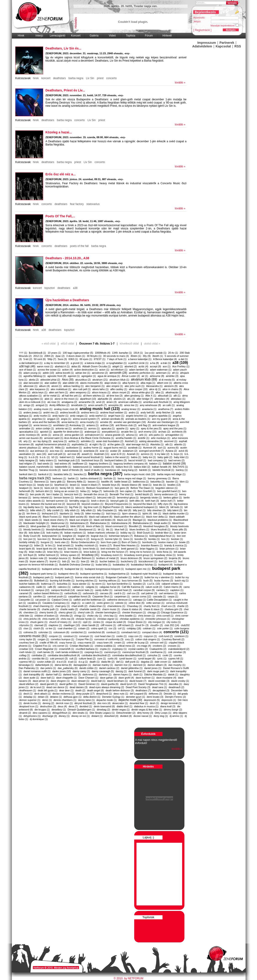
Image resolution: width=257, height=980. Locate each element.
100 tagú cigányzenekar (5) (78, 353)
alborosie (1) (30, 386)
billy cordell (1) (55, 510)
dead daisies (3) (79, 687)
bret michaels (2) (110, 549)
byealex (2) (139, 584)
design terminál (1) (171, 703)
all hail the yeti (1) (72, 396)
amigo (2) (29, 405)
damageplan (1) (82, 665)
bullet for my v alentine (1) (159, 577)
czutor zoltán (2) (46, 662)
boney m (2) (83, 539)
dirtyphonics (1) (32, 716)
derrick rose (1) (64, 703)
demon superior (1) (30, 700)
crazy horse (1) (68, 643)
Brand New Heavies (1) (126, 545)
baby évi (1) (149, 457)
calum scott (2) (154, 587)
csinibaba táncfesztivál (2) (96, 655)
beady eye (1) (45, 485)
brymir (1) (55, 561)
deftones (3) (155, 694)
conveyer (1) (86, 636)
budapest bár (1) (74, 569)
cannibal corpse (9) (144, 590)
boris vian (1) (62, 542)
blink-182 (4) (77, 526)
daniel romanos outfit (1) (37, 671)
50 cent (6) (40, 359)
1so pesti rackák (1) (155, 353)
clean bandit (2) (90, 625)
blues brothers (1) (139, 529)
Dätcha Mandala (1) (155, 674)
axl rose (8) (74, 454)
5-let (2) (28, 359)
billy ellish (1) (88, 510)
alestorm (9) (171, 386)
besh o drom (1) (100, 501)
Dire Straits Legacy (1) (102, 713)
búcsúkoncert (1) (148, 561)
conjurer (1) (55, 636)
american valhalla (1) (130, 402)
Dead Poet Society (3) (138, 687)
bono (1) (128, 539)
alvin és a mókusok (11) (32, 402)
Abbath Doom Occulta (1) (97, 366)
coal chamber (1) (67, 628)
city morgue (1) (156, 622)
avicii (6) (183, 451)
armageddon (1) (174, 435)
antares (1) (93, 425)
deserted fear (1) (139, 703)
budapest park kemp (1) (43, 574)
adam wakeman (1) (161, 370)
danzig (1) (121, 671)
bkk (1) (157, 513)
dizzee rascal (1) (143, 716)
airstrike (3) (172, 376)
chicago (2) (154, 612)
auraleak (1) (135, 448)
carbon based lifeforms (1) (48, 593)
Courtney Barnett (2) (173, 639)
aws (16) (41, 454)
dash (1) (138, 674)
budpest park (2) (64, 577)
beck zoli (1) (51, 488)
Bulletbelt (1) (41, 581)
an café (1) (169, 405)
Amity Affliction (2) (60, 405)
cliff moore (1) (108, 625)
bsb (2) (66, 561)
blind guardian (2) (40, 526)
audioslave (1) (74, 448)
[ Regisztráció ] (202, 30)
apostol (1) (46, 432)
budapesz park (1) (43, 577)
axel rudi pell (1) (57, 454)
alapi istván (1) (113, 383)
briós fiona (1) (164, 552)
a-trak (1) (166, 363)
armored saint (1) (54, 438)
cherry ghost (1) (67, 612)
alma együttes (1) (33, 399)
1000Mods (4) (102, 353)
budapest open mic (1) (138, 569)
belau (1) (85, 491)
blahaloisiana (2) (79, 523)
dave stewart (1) (80, 681)
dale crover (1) (163, 662)
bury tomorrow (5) (132, 581)
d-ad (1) (72, 662)
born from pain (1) (111, 542)
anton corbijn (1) (45, 428)
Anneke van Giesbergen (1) (163, 422)
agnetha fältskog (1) (35, 376)
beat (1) (147, 485)
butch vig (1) (182, 581)
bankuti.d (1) (45, 474)
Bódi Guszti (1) (145, 533)
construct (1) (70, 636)
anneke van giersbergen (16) (130, 422)
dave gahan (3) (108, 678)
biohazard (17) (50, 513)
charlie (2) (183, 606)
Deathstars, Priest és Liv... (65, 90)
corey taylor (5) (28, 639)
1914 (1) (138, 353)
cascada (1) (159, 596)
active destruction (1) (86, 370)
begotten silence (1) (167, 488)
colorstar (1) (45, 632)
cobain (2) (84, 628)
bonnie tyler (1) (114, 539)
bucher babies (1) (110, 561)
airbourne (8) (157, 376)
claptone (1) (55, 625)
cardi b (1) (120, 593)
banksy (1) (182, 470)
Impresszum (207, 43)
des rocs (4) (104, 703)
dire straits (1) (80, 713)
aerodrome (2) (100, 373)
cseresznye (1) (112, 652)
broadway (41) (90, 555)
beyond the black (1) (145, 504)
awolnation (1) (27, 454)
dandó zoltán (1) (88, 668)
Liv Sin (90, 78)
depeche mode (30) (130, 700)
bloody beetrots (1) (34, 529)
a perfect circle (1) (138, 363)
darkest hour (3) (72, 674)
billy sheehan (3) (156, 510)
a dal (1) (183, 359)
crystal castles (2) (138, 649)
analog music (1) (43, 409)
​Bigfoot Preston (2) (113, 507)
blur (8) (23, 533)
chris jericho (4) (32, 619)
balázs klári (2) (142, 467)
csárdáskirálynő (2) (179, 649)
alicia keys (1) (40, 392)
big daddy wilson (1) (56, 507)
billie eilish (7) (38, 510)
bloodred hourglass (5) (156, 526)
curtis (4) (113, 659)
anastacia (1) (149, 409)
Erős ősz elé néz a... (60, 174)
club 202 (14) (172, 625)
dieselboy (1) (59, 710)
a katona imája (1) (95, 363)
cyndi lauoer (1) (128, 659)
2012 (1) (38, 356)
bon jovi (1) (30, 539)
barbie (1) (73, 478)
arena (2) (58, 435)
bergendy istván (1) (151, 498)
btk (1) (94, 561)
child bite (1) (26, 616)
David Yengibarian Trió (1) (153, 684)
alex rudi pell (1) (82, 389)
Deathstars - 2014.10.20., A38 (67, 258)
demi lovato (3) (155, 697)
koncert (46, 78)
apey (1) (135, 428)
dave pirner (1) (41, 681)
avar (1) (104, 451)
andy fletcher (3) (165, 412)
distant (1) (97, 716)
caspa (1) (173, 596)
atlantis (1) (180, 444)
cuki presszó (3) (59, 659)
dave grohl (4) (126, 678)
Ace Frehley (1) (181, 366)
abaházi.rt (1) (62, 366)
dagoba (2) (147, 662)
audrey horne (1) (93, 448)
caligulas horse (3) (110, 587)
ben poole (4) (38, 494)
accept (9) (156, 366)
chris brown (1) (146, 616)
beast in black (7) (91, 485)
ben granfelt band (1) (169, 491)
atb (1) (169, 444)
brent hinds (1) (91, 549)
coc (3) (113, 628)
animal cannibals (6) (113, 419)
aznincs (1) (147, 454)
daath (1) (94, 662)
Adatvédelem (202, 46)
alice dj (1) (155, 389)
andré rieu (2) (51, 412)
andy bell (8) (148, 412)
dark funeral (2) (137, 671)
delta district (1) (92, 697)
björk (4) (147, 513)
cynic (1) (162, 659)
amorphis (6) (115, 405)
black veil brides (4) (105, 520)
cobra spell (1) (99, 628)
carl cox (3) (133, 593)
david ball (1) (98, 681)
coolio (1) (122, 636)
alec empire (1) (114, 386)
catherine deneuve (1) (119, 600)
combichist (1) (79, 632)
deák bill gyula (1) (47, 690)
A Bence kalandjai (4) (165, 359)
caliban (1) (78, 587)
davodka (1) (175, 684)
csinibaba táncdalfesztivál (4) (64, 655)
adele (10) (48, 373)
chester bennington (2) (108, 612)
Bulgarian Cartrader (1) (119, 577)
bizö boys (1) (113, 513)
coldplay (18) (134, 628)
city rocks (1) (173, 622)
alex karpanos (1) (39, 389)
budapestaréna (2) (119, 574)
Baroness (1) (41, 482)
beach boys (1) (28, 485)
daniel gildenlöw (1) (132, 668)
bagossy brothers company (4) (131, 464)
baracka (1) (80, 474)
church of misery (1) (60, 622)
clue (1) (28, 628)
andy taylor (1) (60, 416)
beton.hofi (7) (168, 501)
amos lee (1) (131, 405)
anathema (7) (166, 409)
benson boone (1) (64, 498)
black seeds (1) (33, 520)
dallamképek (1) (44, 665)
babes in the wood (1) (117, 457)
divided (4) (126, 716)
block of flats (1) (95, 526)
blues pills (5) (180, 529)
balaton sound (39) (174, 464)
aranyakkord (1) (111, 432)
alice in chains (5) (172, 389)
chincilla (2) (66, 616)
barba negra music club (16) (140, 474)
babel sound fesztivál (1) (90, 457)
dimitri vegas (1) (121, 710)
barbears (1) (59, 478)
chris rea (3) (67, 619)
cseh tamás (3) (46, 652)
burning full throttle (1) (62, 581)
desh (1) (154, 703)
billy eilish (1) (72, 510)
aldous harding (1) (74, 386)
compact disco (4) (152, 632)
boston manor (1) (168, 542)
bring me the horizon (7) (115, 552)
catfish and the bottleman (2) (89, 600)
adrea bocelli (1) (65, 373)
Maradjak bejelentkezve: (226, 25)
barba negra (76, 78)
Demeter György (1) (113, 697)
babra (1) (136, 457)
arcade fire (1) (129, 432)
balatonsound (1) (82, 467)
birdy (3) (79, 513)
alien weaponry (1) (80, 392)
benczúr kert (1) (73, 494)
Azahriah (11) (102, 454)
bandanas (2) (113, 470)
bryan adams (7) (39, 561)
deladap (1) (30, 697)
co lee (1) (51, 628)
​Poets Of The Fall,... (60, 216)
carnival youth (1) (57, 596)
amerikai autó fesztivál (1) (158, 402)
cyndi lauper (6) (147, 659)
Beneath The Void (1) (122, 494)
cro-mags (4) (144, 646)
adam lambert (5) (139, 370)
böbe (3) (39, 545)
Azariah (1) (133, 454)
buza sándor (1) (81, 584)
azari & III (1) (118, 454)
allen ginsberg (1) (134, 396)
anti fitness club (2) (126, 425)
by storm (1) (99, 584)
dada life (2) (108, 662)
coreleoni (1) (181, 636)
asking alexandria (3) (151, 441)
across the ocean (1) (49, 370)
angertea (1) (39, 419)
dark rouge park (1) (158, 671)
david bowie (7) (138, 681)
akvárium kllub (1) (119, 380)
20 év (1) (173, 353)
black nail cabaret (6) (101, 517)
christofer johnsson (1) (158, 619)
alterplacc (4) (162, 399)
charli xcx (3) (168, 606)
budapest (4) (165, 565)
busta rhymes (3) (164, 581)
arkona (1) (132, 435)
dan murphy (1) (177, 665)
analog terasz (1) (131, 409)
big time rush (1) (93, 507)
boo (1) (165, 539)
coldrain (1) (149, 628)
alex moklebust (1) (61, 389)
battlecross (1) (141, 482)
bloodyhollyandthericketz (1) (62, 529)
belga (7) (97, 491)
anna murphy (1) (89, 422)
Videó (112, 36)
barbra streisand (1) (91, 478)
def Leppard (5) (138, 694)
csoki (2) (167, 655)
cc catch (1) (89, 603)
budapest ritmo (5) (68, 574)
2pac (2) (60, 356)
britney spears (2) (70, 555)
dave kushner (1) (145, 678)
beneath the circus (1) (96, 494)
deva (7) (73, 706)
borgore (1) (47, 542)
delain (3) (43, 697)
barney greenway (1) (159, 478)
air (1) (145, 376)
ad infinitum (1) (119, 370)
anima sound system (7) (86, 419)
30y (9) (147, 356)
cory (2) (129, 639)
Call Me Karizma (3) (133, 587)
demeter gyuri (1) (136, 697)
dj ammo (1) (176, 716)
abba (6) (76, 366)
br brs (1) (50, 545)
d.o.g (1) (83, 662)
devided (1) (86, 706)
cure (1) (102, 659)
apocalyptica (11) (29, 432)
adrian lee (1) (83, 373)
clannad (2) (41, 625)
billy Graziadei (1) (107, 510)
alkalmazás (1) (174, 392)
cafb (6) (52, 587)
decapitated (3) (161, 690)
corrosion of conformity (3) (109, 639)
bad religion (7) (28, 464)
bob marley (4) (55, 533)
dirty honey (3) (145, 713)
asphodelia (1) (80, 444)
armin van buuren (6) (31, 438)
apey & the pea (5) (151, 428)
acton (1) (104, 370)
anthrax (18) (107, 425)
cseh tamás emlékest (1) (69, 652)
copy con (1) (135, 636)
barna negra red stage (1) (132, 478)
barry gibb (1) (58, 482)
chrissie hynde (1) (86, 619)
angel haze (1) (116, 416)
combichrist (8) (96, 632)
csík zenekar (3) (177, 652)
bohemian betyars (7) (121, 536)
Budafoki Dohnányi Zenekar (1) (77, 565)
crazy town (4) (105, 643)
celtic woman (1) (155, 603)
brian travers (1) (73, 552)
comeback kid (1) (131, 632)
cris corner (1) (60, 646)
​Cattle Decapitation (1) (159, 600)
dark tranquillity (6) (34, 674)
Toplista (131, 36)
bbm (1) (184, 482)
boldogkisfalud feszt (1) (162, 536)
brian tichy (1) (55, 552)
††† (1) (23, 353)
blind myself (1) (60, 526)
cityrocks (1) (26, 625)
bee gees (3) (122, 488)
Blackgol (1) (139, 520)
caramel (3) (26, 593)
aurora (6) (173, 448)
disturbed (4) (111, 716)
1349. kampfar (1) (122, 353)
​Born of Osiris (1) (131, 542)
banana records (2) (50, 470)
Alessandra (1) (154, 386)
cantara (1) (162, 590)
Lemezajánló (58, 36)
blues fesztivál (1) (161, 529)
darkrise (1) (105, 674)
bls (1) (110, 529)
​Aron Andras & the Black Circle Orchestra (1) (89, 438)
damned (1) (139, 665)
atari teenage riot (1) (137, 444)
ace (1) (167, 366)
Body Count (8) (32, 536)
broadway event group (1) (138, 555)
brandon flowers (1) (152, 545)
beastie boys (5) (111, 485)
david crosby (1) (180, 681)
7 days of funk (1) (117, 359)
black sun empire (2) (81, 520)
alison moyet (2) (121, 392)
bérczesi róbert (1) (85, 498)
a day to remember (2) (56, 363)
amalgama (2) (69, 402)
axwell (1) (87, 454)
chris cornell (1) (165, 616)
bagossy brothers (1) (101, 464)
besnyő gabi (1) (119, 501)
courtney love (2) (29, 643)
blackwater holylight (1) (36, 523)
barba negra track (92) (35, 478)
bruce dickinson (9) (131, 558)
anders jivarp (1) (33, 412)
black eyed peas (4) (30, 517)
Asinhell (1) (131, 441)
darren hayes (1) (122, 674)
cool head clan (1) (105, 636)
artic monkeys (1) (161, 438)
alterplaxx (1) (178, 399)
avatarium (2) (130, 451)
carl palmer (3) (149, 593)
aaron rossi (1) (45, 366)
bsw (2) (85, 561)
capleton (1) (177, 590)
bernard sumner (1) (57, 501)
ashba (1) (74, 441)
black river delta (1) (157, 517)
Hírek (21, 36)
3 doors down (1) (76, 356)
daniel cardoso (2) (109, 668)
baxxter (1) (172, 482)
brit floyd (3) (30, 555)
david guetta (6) (110, 684)
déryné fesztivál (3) (85, 703)
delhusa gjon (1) (72, 697)
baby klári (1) (181, 457)
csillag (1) (25, 655)
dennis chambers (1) (65, 700)
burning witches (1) (87, 581)
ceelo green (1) (105, 603)
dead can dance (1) (57, 687)
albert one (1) (164, 383)
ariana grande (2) (115, 435)
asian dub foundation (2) (110, 441)
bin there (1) (33, 513)
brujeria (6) (175, 558)
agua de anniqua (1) (109, 376)
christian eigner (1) (108, 619)
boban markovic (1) (75, 533)
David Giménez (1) (89, 684)
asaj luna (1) (60, 441)
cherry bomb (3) (48, 612)
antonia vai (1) (64, 428)
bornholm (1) (149, 542)
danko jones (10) (62, 671)
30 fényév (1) (94, 356)
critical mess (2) (126, 646)
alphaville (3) (105, 399)
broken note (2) (39, 558)
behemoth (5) (27, 491)
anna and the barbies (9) (46, 422)
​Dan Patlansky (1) (29, 668)
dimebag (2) (104, 710)
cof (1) (122, 628)
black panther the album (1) (129, 517)
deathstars (59, 78)
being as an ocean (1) (66, 491)
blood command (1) (116, 526)
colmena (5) (30, 632)
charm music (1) (111, 609)
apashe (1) (122, 428)
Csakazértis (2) (158, 649)
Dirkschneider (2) (126, 713)
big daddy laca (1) (33, 507)
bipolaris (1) (66, 513)
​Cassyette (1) (26, 600)
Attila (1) (60, 448)
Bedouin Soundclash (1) (100, 488)
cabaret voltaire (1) (172, 584)
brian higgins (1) (149, 549)
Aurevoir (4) (150, 448)
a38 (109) (180, 363)
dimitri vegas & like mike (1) (147, 710)
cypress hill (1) (27, 662)
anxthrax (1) (80, 428)
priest (100, 78)
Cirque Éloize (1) (137, 622)
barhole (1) (110, 478)
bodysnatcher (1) (51, 536)
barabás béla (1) (63, 474)
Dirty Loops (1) (163, 713)
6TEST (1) (100, 359)
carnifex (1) (39, 596)
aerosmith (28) (118, 373)
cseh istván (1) (27, 652)
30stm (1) (136, 356)
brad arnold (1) (65, 545)
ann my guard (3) (161, 419)
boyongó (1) (26, 545)
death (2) (80, 690)
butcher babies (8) (29, 584)
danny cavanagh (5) (103, 671)
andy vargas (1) (79, 416)
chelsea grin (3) (173, 609)
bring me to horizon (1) (143, 552)
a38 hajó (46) (27, 366)
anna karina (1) (70, 422)
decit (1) (28, 694)
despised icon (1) (29, 706)
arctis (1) (46, 435)
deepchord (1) (104, 694)
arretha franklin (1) (126, 438)
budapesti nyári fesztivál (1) (146, 574)
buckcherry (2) (129, 561)
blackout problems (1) (160, 520)
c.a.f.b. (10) (154, 584)
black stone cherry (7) (56, 520)
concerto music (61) (33, 636)
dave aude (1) (31, 678)
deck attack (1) (42, 694)
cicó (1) (77, 622)
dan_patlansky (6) (68, 668)
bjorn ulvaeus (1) (131, 513)
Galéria (94, 36)
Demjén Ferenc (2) (176, 697)
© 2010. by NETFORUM (128, 978)
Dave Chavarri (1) (88, 678)
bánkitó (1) (145, 470)
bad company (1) (157, 460)
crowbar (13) (26, 649)
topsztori (50, 288)
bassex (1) (94, 482)
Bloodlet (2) (135, 526)
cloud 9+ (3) (142, 625)
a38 (75, 288)
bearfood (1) (61, 485)
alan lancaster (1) (33, 383)
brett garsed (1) (130, 549)
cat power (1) (43, 600)
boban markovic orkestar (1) (103, 533)
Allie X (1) (151, 396)
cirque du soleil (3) (116, 622)
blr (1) (101, 529)
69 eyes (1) (86, 359)
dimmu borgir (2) (173, 710)
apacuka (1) (108, 428)
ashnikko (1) (88, 441)
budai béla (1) (104, 565)
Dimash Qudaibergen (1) (81, 710)
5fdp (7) (52, 359)
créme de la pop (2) (138, 643)
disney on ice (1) (81, 716)
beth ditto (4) (137, 501)
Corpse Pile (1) (84, 639)
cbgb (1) (76, 603)
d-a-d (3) (61, 662)
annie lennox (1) (43, 425)
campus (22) (42, 590)
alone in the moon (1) (66, 399)
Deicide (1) (170, 694)
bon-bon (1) (44, 539)
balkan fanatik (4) (162, 467)
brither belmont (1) (49, 555)
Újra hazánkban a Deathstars (67, 300)
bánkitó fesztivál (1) (163, 470)
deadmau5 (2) (177, 687)
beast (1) (75, 485)
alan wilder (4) (71, 383)
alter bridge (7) (145, 399)
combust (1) (113, 632)
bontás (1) (154, 539)
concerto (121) (176, 632)
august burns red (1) (115, 448)
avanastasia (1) (73, 451)
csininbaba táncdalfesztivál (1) (129, 655)
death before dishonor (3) (120, 690)
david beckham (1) (117, 681)
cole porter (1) (165, 628)
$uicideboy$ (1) (37, 353)
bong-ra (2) (97, 539)
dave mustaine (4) (166, 678)
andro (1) (134, 412)
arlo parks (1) (156, 435)
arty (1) (28, 441)
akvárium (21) (100, 380)
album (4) (44, 386)
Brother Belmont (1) (84, 558)
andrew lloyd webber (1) (114, 412)
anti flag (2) (145, 425)
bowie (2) (184, 542)
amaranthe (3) (87, 402)
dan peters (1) (48, 668)
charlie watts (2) (69, 609)
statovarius (93, 204)
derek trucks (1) (32, 703)
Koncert (76, 36)
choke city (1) (94, 616)
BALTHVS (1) (180, 467)
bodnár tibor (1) (164, 533)
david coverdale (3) (159, 681)
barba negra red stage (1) (171, 474)
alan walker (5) (53, 383)
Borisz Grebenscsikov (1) (85, 542)
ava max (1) (56, 451)
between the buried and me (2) (48, 504)
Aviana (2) (171, 451)
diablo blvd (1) (125, 706)
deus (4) (62, 706)
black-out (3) (124, 520)
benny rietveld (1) (43, 498)
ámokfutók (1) (79, 405)
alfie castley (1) (119, 389)
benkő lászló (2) (144, 494)
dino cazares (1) (42, 713)
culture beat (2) (87, 659)
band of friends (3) (72, 470)
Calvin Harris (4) (173, 587)
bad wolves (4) (63, 464)
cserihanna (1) (158, 652)
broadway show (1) (165, 555)
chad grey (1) (62, 606)
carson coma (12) (142, 596)
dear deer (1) (66, 690)
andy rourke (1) (42, 416)
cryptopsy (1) (119, 649)
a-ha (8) (155, 363)
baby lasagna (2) (29, 460)
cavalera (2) (34, 603)
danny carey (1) (81, 671)
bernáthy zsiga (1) (79, 501)
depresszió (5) (152, 700)
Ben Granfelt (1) (147, 491)
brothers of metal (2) (108, 558)
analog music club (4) (66, 409)
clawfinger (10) (72, 625)
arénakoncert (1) (94, 435)
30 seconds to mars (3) (116, 356)
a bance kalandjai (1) (140, 359)
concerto (111, 78)
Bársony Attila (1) (77, 482)
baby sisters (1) (48, 460)
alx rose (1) (54, 402)
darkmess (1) (90, 674)
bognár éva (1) (99, 536)
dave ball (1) (48, 678)
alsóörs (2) (120, 399)
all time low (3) (114, 396)
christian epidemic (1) (132, 619)
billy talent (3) (175, 510)
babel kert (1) (67, 457)
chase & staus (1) (153, 609)
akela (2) (34, 380)
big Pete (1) (76, 507)
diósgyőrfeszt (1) (62, 713)
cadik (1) (41, 587)
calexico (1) (64, 587)
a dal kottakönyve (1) (31, 363)
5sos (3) (62, 359)
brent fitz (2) (75, 549)
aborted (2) (131, 366)
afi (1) (175, 373)
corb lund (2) (166, 636)
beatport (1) (26, 488)
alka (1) (160, 392)
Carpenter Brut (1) (103, 596)
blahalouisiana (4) (121, 523)
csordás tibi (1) (40, 659)
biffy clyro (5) (165, 504)
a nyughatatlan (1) (117, 363)
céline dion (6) (137, 603)
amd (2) (101, 402)
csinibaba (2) (39, 655)
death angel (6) (95, 690)
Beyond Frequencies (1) (118, 504)
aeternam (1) (163, 373)
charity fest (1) (152, 606)
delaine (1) (56, 697)
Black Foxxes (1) (52, 517)
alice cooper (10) (138, 389)
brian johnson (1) (169, 549)
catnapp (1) (139, 600)
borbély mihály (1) (29, 542)
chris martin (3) (51, 619)
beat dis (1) (159, 485)
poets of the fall (79, 246)
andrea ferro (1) (90, 412)
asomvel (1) (171, 441)
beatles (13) (174, 485)
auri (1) (162, 448)
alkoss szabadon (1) (30, 396)
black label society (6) (75, 517)
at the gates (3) (116, 444)
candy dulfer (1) (104, 590)
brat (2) (62, 549)
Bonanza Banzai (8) (63, 539)
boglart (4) (84, 536)
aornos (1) (94, 428)
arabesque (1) (92, 432)
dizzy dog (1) (161, 716)
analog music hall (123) (100, 409)
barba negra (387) (105, 474)
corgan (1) (43, 639)
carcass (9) (106, 593)
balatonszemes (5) (104, 467)
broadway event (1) (112, 555)
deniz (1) (47, 700)
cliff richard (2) (126, 625)
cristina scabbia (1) (105, 646)
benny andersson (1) (166, 494)
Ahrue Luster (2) (131, 376)
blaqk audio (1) (162, 523)
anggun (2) (53, 419)
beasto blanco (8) (131, 485)
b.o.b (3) (33, 457)
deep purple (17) (85, 694)
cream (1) (119, 643)
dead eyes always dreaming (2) (107, 687)
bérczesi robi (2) (106, 498)
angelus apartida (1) (160, 416)
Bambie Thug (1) (29, 470)
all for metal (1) (52, 396)
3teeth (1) (158, 356)
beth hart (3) (152, 501)
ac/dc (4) (143, 366)
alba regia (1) (148, 383)
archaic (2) (164, 432)
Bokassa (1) (141, 536)
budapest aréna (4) (53, 569)
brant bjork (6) (27, 549)
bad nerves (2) (177, 460)
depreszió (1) (169, 700)
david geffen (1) (68, 684)
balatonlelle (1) (63, 467)
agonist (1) (74, 376)
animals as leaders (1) (138, 419)
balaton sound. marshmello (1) (36, 467)
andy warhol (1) (98, 416)
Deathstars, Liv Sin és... (63, 48)
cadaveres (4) (27, 587)
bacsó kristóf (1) (137, 460)
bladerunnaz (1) (60, 523)
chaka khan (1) (97, 606)
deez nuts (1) (121, 694)
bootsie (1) (177, 539)
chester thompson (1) (134, 612)
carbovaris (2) (90, 593)
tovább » (180, 83)
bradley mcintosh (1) (87, 545)
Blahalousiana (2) (143, 523)
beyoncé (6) (73, 504)
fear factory (77, 204)
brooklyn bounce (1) (60, 558)
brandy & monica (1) (176, 545)
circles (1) (98, 622)
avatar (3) (116, 451)
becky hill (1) (67, 488)
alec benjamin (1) (95, 386)
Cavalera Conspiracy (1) (56, 603)
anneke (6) (106, 422)
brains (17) (106, 545)
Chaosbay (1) (134, 606)
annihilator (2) (61, 425)
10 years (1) (54, 353)
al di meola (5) (167, 380)
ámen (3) (112, 402)
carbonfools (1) (73, 593)
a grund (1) (77, 363)
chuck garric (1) (39, 622)
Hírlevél (167, 36)
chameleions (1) (116, 606)
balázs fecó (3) (124, 467)
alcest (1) (56, 386)
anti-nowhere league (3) (166, 425)
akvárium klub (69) (144, 379)
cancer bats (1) (85, 590)
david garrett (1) (49, 684)
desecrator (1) (120, 703)
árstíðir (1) (144, 438)
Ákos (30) (68, 380)
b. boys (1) (177, 454)
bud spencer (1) (168, 561)
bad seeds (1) (45, 464)
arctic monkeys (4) (29, 435)
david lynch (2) (128, 684)
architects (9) (179, 432)
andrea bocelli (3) (70, 412)
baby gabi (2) (165, 457)
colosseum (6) (61, 632)
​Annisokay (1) (77, 425)
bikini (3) (164, 507)
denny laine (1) (86, 700)
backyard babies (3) (116, 460)
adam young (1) (32, 373)
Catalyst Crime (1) (62, 600)
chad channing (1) (43, 606)
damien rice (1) (123, 665)
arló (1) (143, 435)
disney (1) (64, 716)
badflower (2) (80, 464)
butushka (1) (64, 584)
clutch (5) (39, 628)
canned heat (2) (123, 590)
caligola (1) (92, 587)
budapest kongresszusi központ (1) (104, 569)
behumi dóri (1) (44, 491)
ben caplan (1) (128, 491)
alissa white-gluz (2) (143, 392)
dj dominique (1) (39, 719)
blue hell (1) (121, 529)
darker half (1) (54, 674)
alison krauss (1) (101, 392)
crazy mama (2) (86, 643)
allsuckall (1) (165, 396)
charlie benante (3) (30, 609)
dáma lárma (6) (63, 665)
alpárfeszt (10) (88, 399)
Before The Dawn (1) (142, 488)
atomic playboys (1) (30, 448)
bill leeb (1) (177, 507)
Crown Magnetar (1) (46, 649)
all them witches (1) (94, 396)
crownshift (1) (66, 649)
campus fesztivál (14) (63, 590)
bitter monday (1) (95, 513)
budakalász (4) (121, 565)
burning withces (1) (110, 581)
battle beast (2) (123, 482)
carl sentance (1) (168, 593)
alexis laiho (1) (101, 389)
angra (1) (66, 419)
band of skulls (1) (94, 470)
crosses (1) (174, 646)
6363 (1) (73, 359)
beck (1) (38, 488)
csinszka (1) (154, 655)
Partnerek (227, 43)
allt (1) (177, 396)
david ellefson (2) (29, 684)
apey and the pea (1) (175, 428)
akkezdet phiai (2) (50, 380)
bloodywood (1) (88, 529)
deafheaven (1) (28, 690)
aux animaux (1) (39, 451)
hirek (36, 78)
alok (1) (49, 399)
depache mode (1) (106, 700)
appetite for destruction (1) (68, 432)
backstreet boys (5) (92, 460)
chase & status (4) (132, 609)
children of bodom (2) (46, 616)
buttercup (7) (48, 584)
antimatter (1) (27, 428)
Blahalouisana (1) (100, 523)
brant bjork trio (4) (46, 549)
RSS (238, 46)
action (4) (67, 370)
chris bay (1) (111, 616)
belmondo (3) (111, 491)
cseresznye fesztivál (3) (135, 652)
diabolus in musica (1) (146, 706)
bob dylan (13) (37, 533)
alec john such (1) (135, 386)
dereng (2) (49, 703)
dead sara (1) (159, 687)
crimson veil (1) (159, 643)
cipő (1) (87, 622)
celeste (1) (121, 603)
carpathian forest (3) (79, 596)
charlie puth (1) (50, 609)
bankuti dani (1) (28, 474)
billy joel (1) (139, 510)
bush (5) (148, 581)
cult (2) (73, 659)
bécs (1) (80, 488)
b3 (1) (55, 457)
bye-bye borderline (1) (119, 584)
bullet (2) (138, 577)
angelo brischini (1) (137, 416)
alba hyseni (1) (131, 383)
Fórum (149, 36)
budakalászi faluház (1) (144, 565)
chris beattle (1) (128, 616)
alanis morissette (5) (91, 383)
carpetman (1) (122, 596)
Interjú (39, 36)
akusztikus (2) (83, 380)
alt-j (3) (131, 399)
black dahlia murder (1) (176, 513)
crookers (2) (159, 646)
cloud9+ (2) (156, 625)
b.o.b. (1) (45, 457)
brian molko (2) (37, 552)
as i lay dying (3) (42, 441)
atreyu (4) (48, 448)
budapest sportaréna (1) (94, 574)
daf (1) (120, 662)
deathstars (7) (143, 690)
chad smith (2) (79, 606)
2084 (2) (49, 356)
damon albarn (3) (157, 665)
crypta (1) (105, 649)
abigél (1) (118, 366)
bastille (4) (107, 482)
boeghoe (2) (69, 536)
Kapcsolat (223, 46)
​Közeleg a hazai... (59, 132)
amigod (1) (42, 405)
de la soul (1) (37, 687)
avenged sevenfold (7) (151, 451)
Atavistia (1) (157, 444)
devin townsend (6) (104, 706)
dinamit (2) (25, 713)
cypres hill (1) (176, 659)
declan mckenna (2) (63, 694)
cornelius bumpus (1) (62, 639)
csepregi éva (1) (93, 652)
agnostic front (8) (57, 376)
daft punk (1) (132, 662)
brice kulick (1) (92, 552)
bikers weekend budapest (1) (142, 507)
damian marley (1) (103, 665)
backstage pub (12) (69, 460)
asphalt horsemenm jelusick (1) (53, 444)
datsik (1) (173, 674)
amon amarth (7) (97, 405)
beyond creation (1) (93, 504)
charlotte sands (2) (90, 609)
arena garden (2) (74, 435)
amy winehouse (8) (151, 405)
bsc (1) (76, 561)
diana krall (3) (168, 706)
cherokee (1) (31, 612)
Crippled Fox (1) (42, 646)
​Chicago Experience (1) (174, 612)
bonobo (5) (141, 539)
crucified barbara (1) (87, 649)
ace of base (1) (28, 370)
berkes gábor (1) (173, 498)
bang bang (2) (130, 470)
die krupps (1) (42, 710)
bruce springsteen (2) (155, 558)
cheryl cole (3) (86, 612)
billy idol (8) (125, 510)
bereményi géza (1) (128, 498)
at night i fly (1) (97, 444)
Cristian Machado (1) (81, 646)
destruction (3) (48, 706)
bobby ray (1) (128, 533)
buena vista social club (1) (90, 577)
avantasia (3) (91, 451)
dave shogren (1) (60, 681)
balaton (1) (155, 464)
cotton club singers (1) (148, 639)
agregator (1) (89, 376)
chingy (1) (80, 616)
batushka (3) (157, 482)
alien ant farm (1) (59, 392)
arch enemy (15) (147, 432)
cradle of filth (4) (49, 643)
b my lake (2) (162, 454)
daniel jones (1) (153, 668)
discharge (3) (50, 716)
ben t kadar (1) (55, 494)
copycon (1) (150, 636)
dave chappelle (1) (67, 678)
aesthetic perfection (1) (142, 373)
